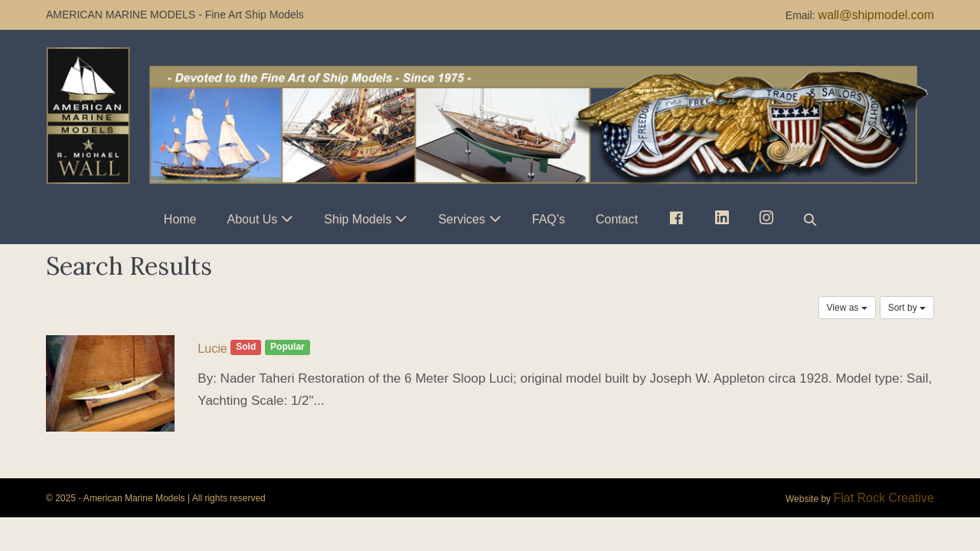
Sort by (907, 308)
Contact (617, 219)
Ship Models (358, 219)
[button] (810, 219)
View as (847, 308)
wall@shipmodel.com (876, 15)
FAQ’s (549, 219)
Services (461, 219)
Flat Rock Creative (884, 498)
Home (180, 219)
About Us (253, 219)
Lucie (212, 349)
